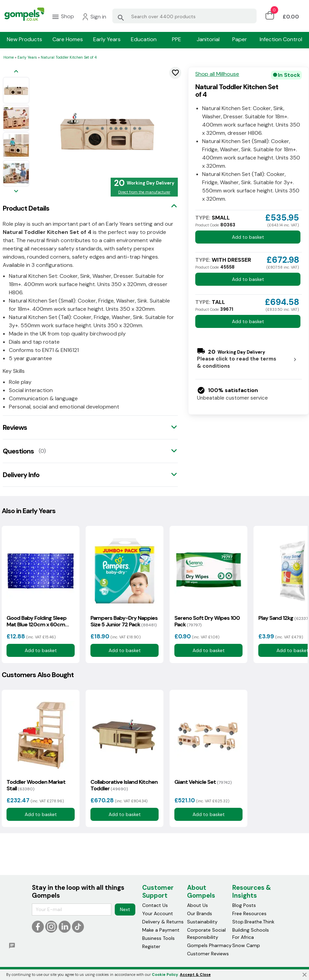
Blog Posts (244, 905)
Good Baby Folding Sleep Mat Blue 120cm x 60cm (36, 621)
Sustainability (202, 922)
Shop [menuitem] (63, 17)
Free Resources (249, 913)
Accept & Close (195, 975)
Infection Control (281, 39)
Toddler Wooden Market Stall (36, 785)
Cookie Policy (165, 975)
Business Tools (158, 938)
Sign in (94, 17)
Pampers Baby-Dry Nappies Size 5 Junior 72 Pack (124, 621)
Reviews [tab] (15, 427)
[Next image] (16, 192)
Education (144, 39)
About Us (197, 905)
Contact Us (155, 905)
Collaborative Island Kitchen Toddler (124, 785)
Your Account (158, 913)
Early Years (107, 39)
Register (151, 946)
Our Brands (200, 913)
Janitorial (208, 39)
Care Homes (68, 39)
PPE (177, 39)
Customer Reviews (208, 954)
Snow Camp (246, 945)
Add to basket (248, 237)
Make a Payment (161, 930)
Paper (240, 39)
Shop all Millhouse (217, 74)
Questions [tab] (18, 451)
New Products (24, 39)
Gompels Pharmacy (209, 945)
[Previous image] (16, 72)
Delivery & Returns (163, 922)
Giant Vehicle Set (203, 782)
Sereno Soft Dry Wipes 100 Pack (207, 621)
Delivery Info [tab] (21, 475)
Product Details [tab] (26, 208)
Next (125, 909)
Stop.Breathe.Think (253, 922)
